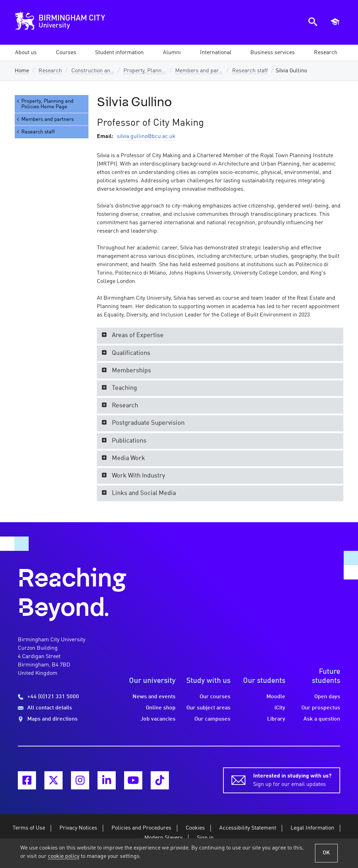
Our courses (215, 697)
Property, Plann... (145, 71)
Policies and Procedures (141, 828)
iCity (280, 708)
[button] (26, 53)
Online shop (161, 708)
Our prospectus (321, 708)
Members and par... (199, 71)
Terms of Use (29, 828)
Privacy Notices (78, 828)
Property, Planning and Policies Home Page (45, 104)
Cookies (195, 828)
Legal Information (312, 828)
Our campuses (212, 719)
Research (50, 71)
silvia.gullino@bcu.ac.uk (146, 137)
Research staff (250, 71)
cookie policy (64, 856)
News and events (154, 697)
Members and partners (45, 119)
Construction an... (93, 71)
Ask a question (322, 719)
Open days (327, 697)
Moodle (276, 697)
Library (276, 719)
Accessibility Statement (248, 828)
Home (22, 71)
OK (326, 853)
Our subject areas (208, 708)
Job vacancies (158, 719)
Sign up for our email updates (292, 780)
